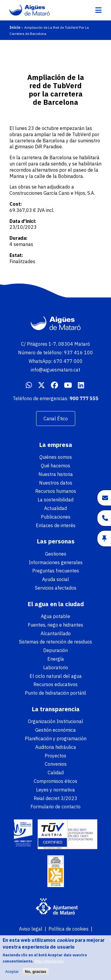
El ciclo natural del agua (56, 676)
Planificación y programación (56, 738)
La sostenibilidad (55, 500)
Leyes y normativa (55, 790)
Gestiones (56, 554)
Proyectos (55, 756)
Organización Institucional (55, 721)
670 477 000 (68, 361)
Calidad (56, 773)
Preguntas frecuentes (56, 571)
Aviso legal (31, 929)
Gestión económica (55, 730)
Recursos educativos (55, 684)
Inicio (15, 27)
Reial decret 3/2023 (55, 798)
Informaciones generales (56, 562)
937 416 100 (78, 353)
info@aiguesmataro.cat (55, 370)
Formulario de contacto (55, 807)
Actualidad (55, 508)
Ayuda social (55, 579)
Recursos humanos (56, 491)
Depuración (55, 650)
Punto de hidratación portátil (55, 693)
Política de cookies (69, 929)
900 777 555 (84, 398)
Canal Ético (56, 419)
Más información (49, 964)
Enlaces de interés (56, 525)
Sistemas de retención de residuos (55, 642)
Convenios (56, 764)
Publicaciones (56, 517)
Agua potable (55, 616)
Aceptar (12, 975)
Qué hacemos (55, 466)
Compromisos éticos (55, 781)
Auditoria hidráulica (56, 747)
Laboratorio (56, 667)
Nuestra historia (56, 474)
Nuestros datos (56, 483)
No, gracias (36, 975)
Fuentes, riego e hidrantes (55, 625)
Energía (56, 659)
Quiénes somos (56, 457)
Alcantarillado (56, 633)
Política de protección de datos (54, 937)
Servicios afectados (56, 588)
